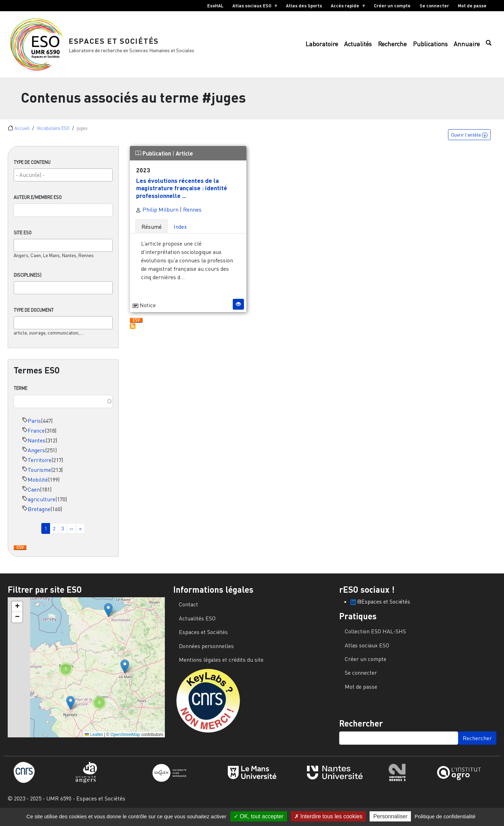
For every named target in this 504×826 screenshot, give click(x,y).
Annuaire (467, 47)
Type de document (34, 317)
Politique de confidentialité (445, 816)
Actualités (358, 47)
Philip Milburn (157, 216)
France (36, 437)
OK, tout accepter (259, 816)
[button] (108, 617)
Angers (36, 456)
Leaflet (94, 741)
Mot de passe (472, 6)
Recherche (392, 47)
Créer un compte (392, 6)
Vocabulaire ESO (53, 135)
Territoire (40, 466)
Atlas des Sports (304, 6)
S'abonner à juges (133, 332)
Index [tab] (180, 233)
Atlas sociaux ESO (253, 7)
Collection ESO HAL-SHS (375, 638)
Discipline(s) (27, 282)
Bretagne (39, 515)
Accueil (22, 135)
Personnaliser (390, 816)
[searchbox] (63, 181)
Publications (430, 47)
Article (184, 160)
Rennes (192, 216)
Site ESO (23, 239)
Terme (20, 395)
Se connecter (434, 6)
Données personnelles (206, 652)
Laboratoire (322, 47)
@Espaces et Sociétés (380, 608)
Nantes (37, 447)
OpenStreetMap (125, 741)
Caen (34, 496)
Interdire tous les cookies (328, 816)
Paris (34, 427)
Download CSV (20, 554)
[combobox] (63, 182)
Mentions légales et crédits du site (221, 666)
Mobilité (38, 486)
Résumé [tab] (152, 233)
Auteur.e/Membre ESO (38, 204)
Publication (154, 160)
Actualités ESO (197, 625)
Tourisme (39, 476)
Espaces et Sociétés (119, 44)
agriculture (41, 505)
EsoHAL (215, 6)
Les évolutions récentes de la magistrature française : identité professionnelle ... (182, 194)
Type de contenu (32, 169)
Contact (188, 611)
